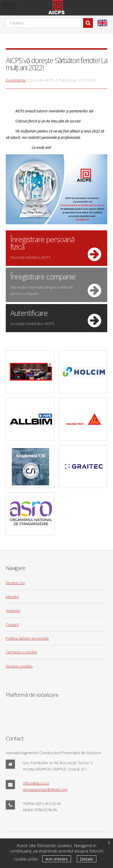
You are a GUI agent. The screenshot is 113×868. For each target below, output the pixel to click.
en (102, 23)
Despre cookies (19, 666)
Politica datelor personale (27, 638)
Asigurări (13, 610)
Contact (12, 624)
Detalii (87, 859)
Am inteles (57, 859)
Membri (12, 597)
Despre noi (15, 583)
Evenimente (16, 80)
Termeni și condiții (21, 652)
